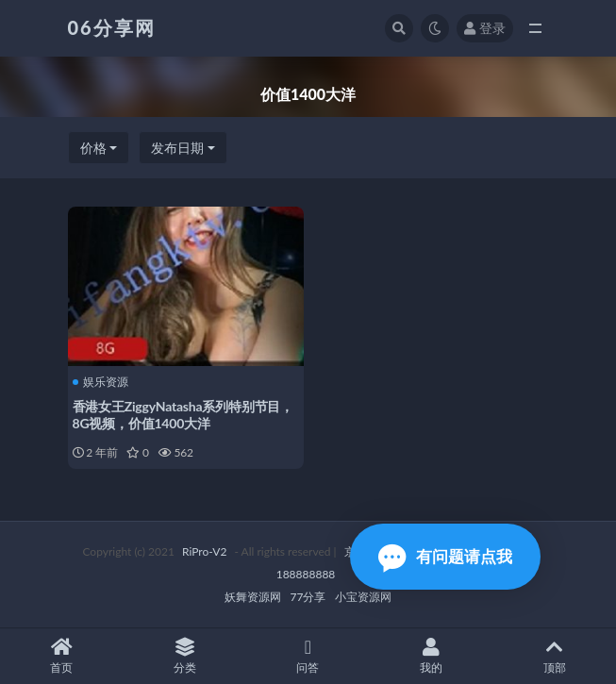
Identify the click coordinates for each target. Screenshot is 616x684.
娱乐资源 (100, 382)
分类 (185, 656)
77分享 (308, 597)
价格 (93, 148)
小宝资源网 (363, 597)
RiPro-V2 (204, 551)
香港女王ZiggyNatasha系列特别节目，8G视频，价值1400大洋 (183, 415)
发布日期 (177, 148)
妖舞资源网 (253, 597)
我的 (432, 656)
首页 (62, 656)
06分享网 (112, 27)
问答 (308, 656)
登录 (485, 28)
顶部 (554, 656)
